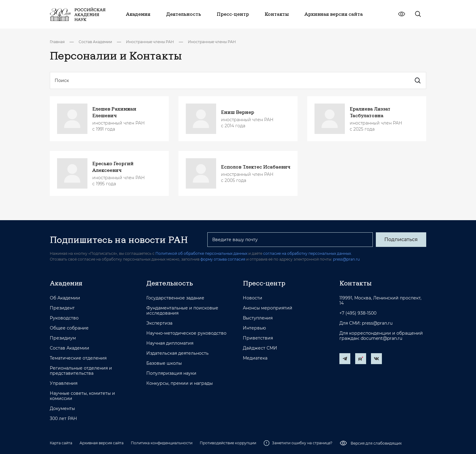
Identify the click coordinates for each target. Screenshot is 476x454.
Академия (66, 283)
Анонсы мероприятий (268, 308)
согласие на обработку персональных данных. (308, 253)
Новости (253, 298)
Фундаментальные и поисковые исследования (182, 311)
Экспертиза (159, 323)
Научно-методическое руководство (186, 333)
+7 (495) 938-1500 (358, 313)
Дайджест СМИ (260, 348)
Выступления (258, 318)
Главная (57, 42)
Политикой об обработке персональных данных (201, 253)
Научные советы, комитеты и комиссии (82, 396)
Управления (64, 383)
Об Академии (65, 298)
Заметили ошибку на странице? (298, 443)
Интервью (254, 328)
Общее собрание (69, 328)
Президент (62, 308)
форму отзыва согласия (223, 259)
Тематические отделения (78, 358)
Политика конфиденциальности (162, 443)
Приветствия (258, 338)
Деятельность (170, 283)
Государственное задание (175, 298)
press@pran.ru (346, 259)
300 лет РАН (63, 419)
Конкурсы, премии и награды (180, 383)
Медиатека (255, 358)
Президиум (63, 338)
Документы (62, 409)
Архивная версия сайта (102, 443)
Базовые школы (164, 363)
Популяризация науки (171, 373)
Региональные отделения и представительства (81, 371)
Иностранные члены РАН (150, 42)
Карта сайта (61, 443)
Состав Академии (95, 42)
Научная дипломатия (170, 343)
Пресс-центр (264, 283)
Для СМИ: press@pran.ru (366, 323)
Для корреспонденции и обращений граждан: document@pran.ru (381, 336)
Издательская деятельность (177, 353)
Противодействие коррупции (228, 443)
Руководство (64, 318)
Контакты (355, 283)
